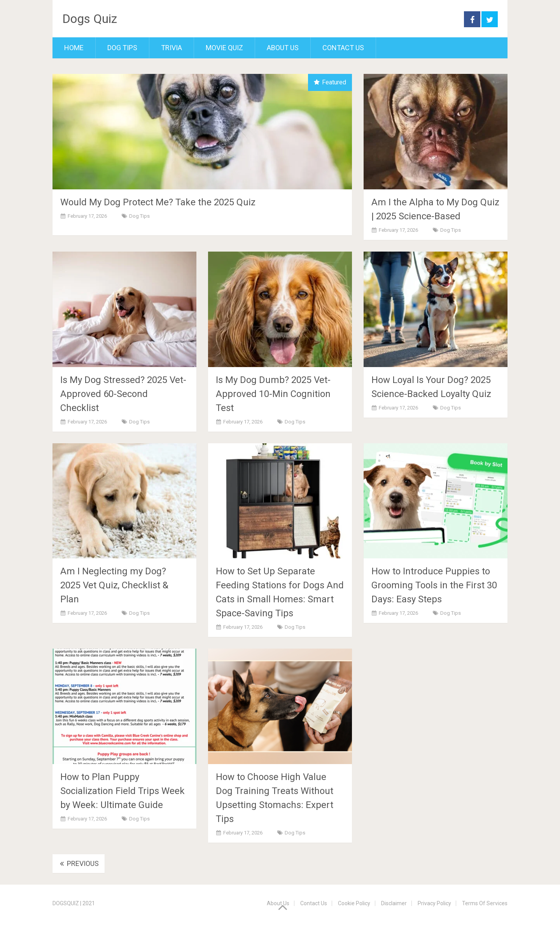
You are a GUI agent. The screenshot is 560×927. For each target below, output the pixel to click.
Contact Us (343, 48)
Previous (79, 863)
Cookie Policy (354, 903)
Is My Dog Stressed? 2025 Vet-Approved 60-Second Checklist (123, 394)
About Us (283, 48)
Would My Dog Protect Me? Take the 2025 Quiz (158, 202)
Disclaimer (394, 903)
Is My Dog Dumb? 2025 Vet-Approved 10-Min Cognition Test (273, 394)
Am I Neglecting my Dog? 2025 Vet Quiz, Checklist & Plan (114, 585)
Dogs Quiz (90, 19)
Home (74, 48)
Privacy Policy (434, 903)
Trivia (171, 48)
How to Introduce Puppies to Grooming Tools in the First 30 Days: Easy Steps (434, 585)
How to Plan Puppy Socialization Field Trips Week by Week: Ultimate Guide (122, 791)
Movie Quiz (224, 48)
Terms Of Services (485, 903)
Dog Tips (122, 48)
